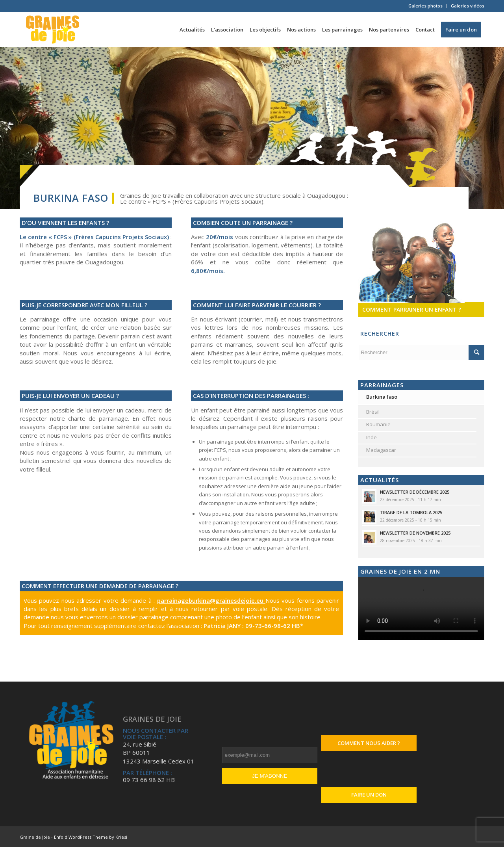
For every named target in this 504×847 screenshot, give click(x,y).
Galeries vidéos (468, 6)
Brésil (373, 412)
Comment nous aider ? (369, 743)
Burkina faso (382, 397)
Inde (372, 437)
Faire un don (369, 795)
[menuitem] (426, 6)
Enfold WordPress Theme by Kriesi (91, 837)
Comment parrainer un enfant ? (412, 309)
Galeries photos (425, 6)
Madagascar (381, 450)
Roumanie (378, 424)
